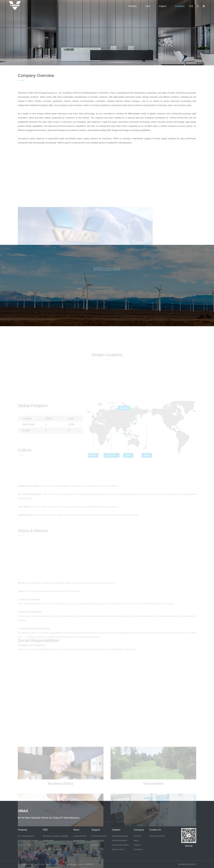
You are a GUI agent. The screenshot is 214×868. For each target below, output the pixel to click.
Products (132, 6)
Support (163, 6)
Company (180, 6)
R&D (148, 6)
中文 (191, 6)
